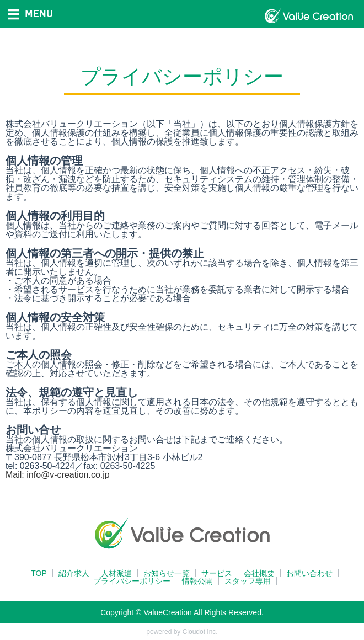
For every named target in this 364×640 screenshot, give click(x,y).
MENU (31, 13)
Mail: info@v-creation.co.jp (58, 475)
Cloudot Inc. (200, 632)
